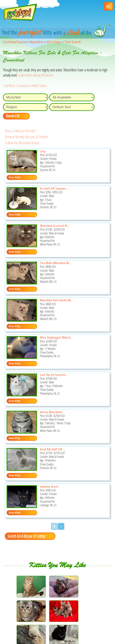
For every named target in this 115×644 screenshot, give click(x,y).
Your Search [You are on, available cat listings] (73, 42)
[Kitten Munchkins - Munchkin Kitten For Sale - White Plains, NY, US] (22, 432)
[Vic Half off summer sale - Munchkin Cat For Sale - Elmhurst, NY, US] (22, 209)
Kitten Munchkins (51, 412)
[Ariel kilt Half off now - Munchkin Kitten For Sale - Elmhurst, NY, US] (22, 469)
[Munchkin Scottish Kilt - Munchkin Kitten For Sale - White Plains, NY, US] (22, 246)
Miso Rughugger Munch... (56, 337)
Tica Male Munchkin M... (55, 263)
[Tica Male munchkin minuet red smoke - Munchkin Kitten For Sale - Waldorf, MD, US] (22, 283)
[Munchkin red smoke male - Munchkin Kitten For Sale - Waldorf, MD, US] (22, 320)
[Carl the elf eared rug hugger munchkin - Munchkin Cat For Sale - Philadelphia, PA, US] (22, 395)
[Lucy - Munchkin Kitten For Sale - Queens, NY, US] (22, 171)
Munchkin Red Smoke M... (56, 300)
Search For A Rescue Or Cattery (26, 536)
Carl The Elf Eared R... (54, 375)
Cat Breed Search (15, 42)
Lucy (43, 151)
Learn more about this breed (36, 75)
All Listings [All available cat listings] (54, 42)
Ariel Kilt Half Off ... (53, 449)
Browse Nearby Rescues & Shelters (27, 137)
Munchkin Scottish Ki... (55, 226)
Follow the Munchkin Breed (22, 143)
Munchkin (36, 42)
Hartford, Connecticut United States (25, 86)
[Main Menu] (108, 6)
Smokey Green (49, 487)
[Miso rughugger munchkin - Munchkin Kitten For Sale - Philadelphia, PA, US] (22, 357)
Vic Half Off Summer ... (55, 188)
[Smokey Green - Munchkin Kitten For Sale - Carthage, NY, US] (22, 507)
